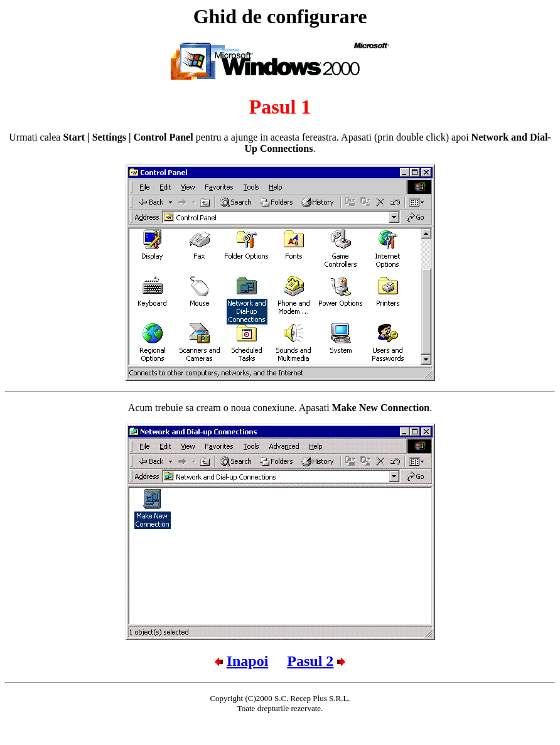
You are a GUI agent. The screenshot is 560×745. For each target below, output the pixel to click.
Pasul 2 (310, 661)
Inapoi (248, 661)
